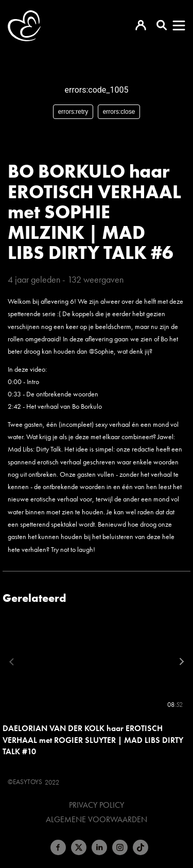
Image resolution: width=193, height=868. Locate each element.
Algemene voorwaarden (97, 820)
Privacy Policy (97, 805)
